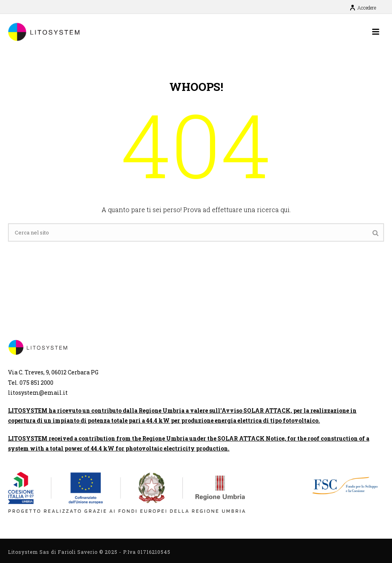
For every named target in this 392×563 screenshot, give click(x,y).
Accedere (363, 8)
